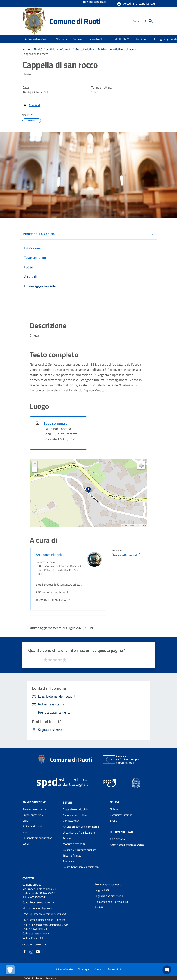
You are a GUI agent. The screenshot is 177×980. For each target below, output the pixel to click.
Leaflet (125, 525)
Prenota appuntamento (108, 884)
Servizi (67, 802)
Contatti (28, 878)
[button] (136, 4)
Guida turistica (85, 49)
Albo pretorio (117, 839)
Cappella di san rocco (35, 54)
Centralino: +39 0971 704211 (39, 902)
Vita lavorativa (71, 821)
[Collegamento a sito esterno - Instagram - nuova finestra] (31, 952)
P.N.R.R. (99, 907)
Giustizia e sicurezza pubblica (80, 850)
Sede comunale (56, 423)
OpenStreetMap (139, 525)
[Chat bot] (167, 970)
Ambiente (69, 861)
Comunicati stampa (121, 815)
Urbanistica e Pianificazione (79, 832)
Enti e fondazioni (32, 826)
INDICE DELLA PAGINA (39, 234)
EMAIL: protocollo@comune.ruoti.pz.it (44, 914)
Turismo (68, 838)
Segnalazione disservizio (109, 896)
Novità (38, 49)
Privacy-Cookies (65, 969)
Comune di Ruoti (75, 21)
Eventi (113, 821)
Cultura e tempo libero (76, 815)
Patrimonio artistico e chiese (116, 49)
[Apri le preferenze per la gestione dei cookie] (10, 970)
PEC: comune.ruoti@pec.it (37, 908)
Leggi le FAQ (102, 890)
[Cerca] (151, 21)
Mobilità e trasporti (74, 844)
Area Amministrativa (50, 555)
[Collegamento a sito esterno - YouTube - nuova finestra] (38, 952)
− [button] (35, 470)
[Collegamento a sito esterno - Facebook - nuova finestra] (25, 952)
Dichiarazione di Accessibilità (111, 902)
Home (26, 49)
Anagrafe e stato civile (76, 809)
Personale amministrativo (37, 838)
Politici (26, 832)
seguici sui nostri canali (34, 944)
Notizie (51, 49)
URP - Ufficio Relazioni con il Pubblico (44, 920)
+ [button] (35, 464)
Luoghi (26, 844)
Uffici (25, 821)
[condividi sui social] (32, 105)
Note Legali (84, 969)
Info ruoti (65, 49)
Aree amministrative (34, 809)
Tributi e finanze (72, 855)
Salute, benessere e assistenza (81, 867)
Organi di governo (33, 815)
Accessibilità (115, 969)
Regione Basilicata (95, 2)
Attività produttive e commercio (81, 827)
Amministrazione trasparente (127, 845)
